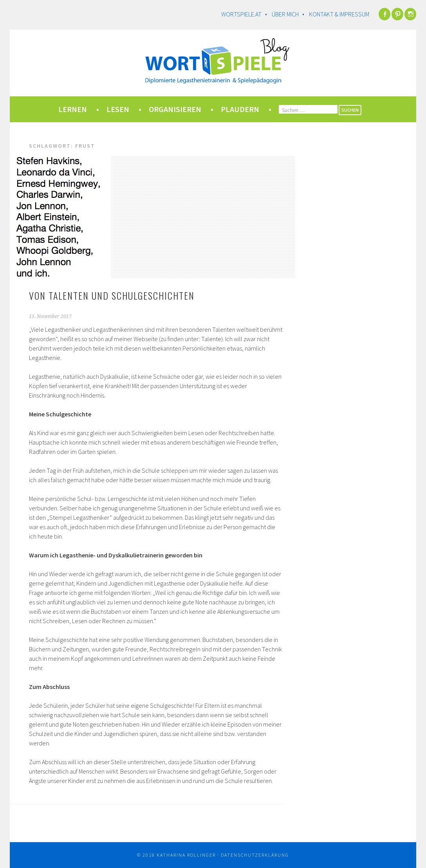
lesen (118, 109)
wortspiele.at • (246, 14)
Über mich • (290, 14)
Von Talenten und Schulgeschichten (112, 295)
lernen (73, 109)
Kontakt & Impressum (339, 14)
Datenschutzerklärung (255, 855)
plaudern (240, 109)
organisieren (175, 109)
